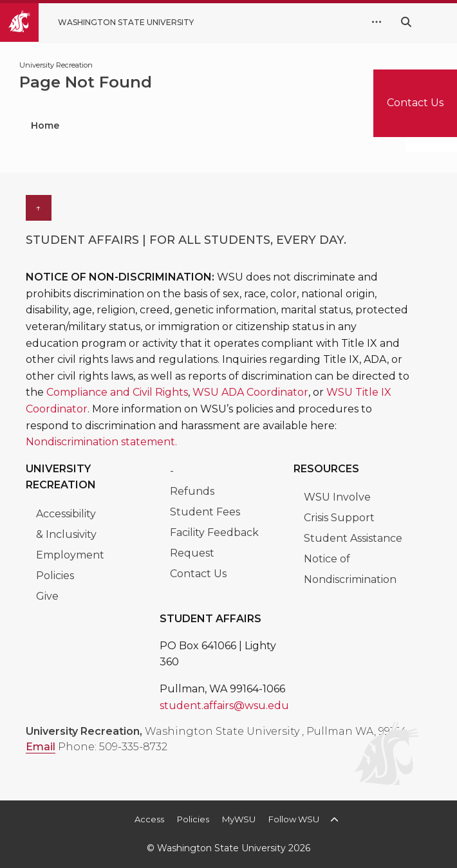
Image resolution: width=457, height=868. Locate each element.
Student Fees (205, 512)
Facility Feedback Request (214, 543)
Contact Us (198, 574)
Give (47, 596)
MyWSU (239, 819)
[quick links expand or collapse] (377, 23)
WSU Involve (337, 497)
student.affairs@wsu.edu (224, 706)
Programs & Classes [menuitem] (147, 125)
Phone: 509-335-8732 (113, 747)
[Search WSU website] (406, 22)
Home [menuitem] (45, 125)
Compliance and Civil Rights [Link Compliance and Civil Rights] (117, 392)
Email (41, 747)
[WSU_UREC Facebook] (83, 769)
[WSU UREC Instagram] (198, 769)
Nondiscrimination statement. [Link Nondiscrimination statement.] (101, 442)
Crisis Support (339, 518)
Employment (70, 555)
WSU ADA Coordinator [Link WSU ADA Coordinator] (250, 392)
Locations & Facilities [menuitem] (292, 125)
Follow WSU (294, 819)
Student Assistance (353, 538)
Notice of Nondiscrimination (350, 569)
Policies (55, 576)
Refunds (192, 491)
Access (149, 819)
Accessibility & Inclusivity (68, 524)
